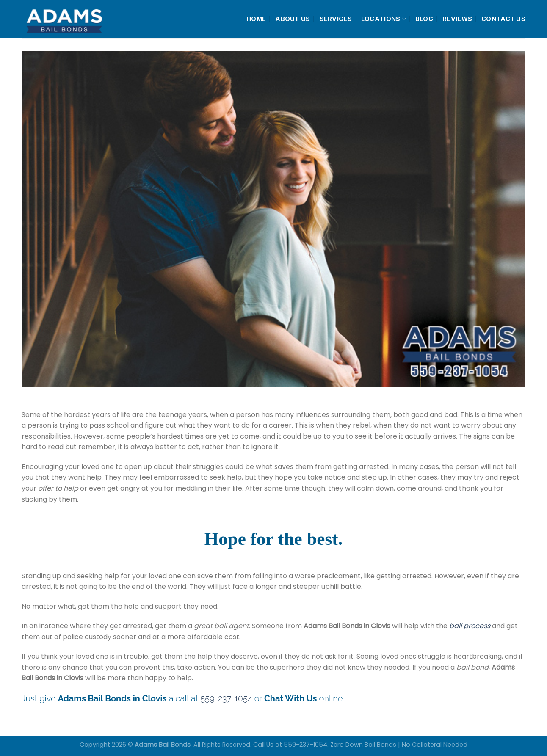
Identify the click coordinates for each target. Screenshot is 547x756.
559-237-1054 (226, 698)
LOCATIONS (384, 19)
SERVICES (336, 19)
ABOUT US (293, 19)
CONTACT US (503, 19)
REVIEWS (457, 19)
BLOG (424, 19)
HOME (256, 19)
